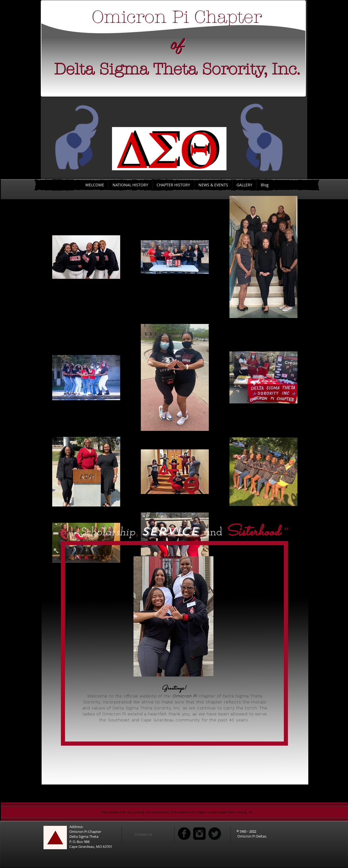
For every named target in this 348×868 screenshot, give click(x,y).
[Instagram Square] (199, 834)
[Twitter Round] (215, 834)
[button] (150, 834)
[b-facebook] (184, 834)
